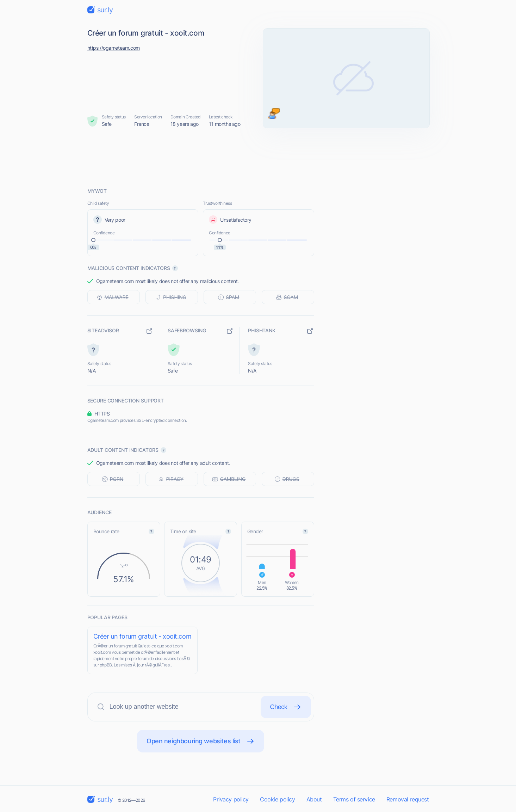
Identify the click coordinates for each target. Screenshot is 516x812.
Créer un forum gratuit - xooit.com (142, 636)
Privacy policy (231, 799)
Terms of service (354, 799)
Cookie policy (278, 799)
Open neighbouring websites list (201, 741)
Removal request (408, 799)
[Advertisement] (258, 158)
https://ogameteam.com (114, 48)
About (314, 799)
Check (286, 707)
